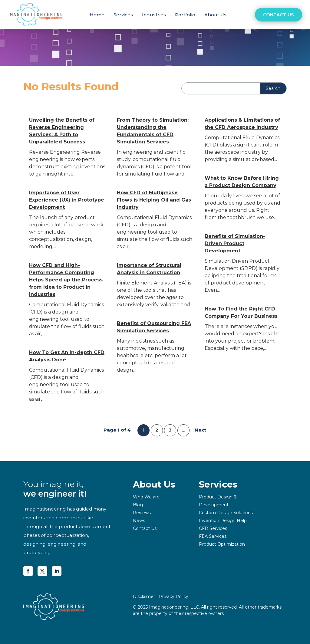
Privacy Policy (174, 596)
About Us (215, 15)
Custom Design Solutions (226, 513)
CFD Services (213, 528)
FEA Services (213, 536)
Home (97, 15)
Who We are (146, 497)
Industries (154, 15)
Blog (138, 505)
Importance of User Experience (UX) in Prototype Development (67, 200)
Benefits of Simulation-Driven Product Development (235, 243)
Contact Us (279, 15)
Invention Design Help (223, 521)
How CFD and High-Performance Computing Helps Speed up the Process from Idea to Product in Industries (66, 280)
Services (123, 15)
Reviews (142, 513)
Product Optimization (222, 544)
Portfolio (185, 15)
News (139, 521)
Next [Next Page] (200, 430)
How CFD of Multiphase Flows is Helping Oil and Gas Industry (154, 200)
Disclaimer (144, 596)
